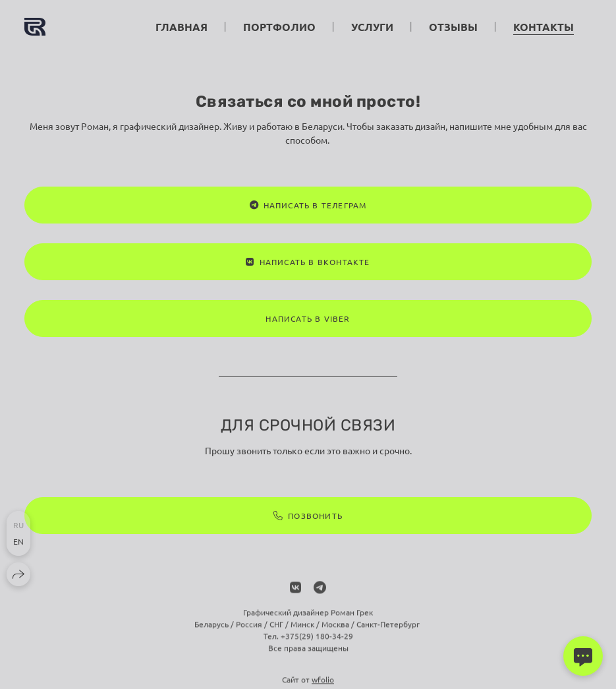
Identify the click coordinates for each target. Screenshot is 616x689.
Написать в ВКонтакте (308, 262)
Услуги (372, 27)
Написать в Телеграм (308, 205)
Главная (182, 27)
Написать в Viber (308, 318)
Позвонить (308, 516)
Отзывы (453, 27)
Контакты (544, 27)
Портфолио (279, 27)
